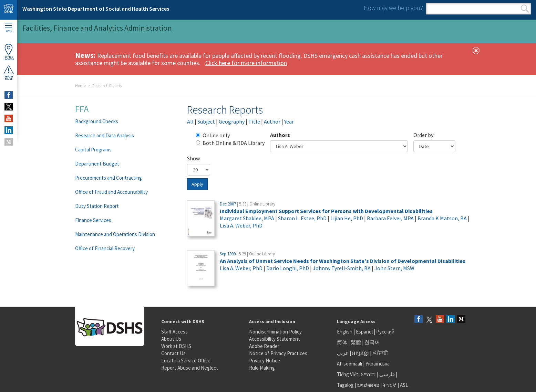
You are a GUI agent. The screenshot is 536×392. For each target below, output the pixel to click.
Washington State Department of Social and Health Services (96, 9)
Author (272, 121)
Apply (197, 184)
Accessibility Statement (275, 339)
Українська (378, 364)
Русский (385, 332)
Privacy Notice (265, 361)
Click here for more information (246, 63)
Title (254, 121)
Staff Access (174, 332)
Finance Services (93, 220)
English (345, 332)
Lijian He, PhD (347, 218)
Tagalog (345, 385)
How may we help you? (393, 8)
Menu (9, 28)
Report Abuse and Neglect (190, 368)
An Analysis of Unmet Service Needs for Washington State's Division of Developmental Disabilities (343, 261)
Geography (232, 121)
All (190, 121)
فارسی (386, 374)
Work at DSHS (176, 346)
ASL (404, 385)
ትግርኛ (390, 385)
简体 (342, 342)
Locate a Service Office (186, 361)
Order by (423, 135)
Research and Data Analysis (105, 135)
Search (525, 9)
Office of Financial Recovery (105, 248)
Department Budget (97, 164)
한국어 (372, 342)
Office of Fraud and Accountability (111, 192)
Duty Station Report (97, 206)
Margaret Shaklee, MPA (247, 218)
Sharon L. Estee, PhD (302, 218)
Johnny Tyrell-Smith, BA (342, 268)
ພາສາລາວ (368, 385)
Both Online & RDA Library (230, 143)
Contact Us (173, 353)
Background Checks (97, 121)
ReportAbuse (9, 73)
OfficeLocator (9, 52)
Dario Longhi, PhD (288, 268)
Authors (280, 135)
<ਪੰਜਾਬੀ (380, 353)
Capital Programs (93, 150)
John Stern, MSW (394, 268)
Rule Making (262, 368)
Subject (206, 121)
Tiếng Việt (348, 374)
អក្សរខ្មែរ (360, 353)
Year (289, 121)
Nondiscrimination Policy (275, 332)
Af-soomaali (349, 364)
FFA (82, 109)
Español (364, 332)
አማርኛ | (369, 374)
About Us (171, 339)
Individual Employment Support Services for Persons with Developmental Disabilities (326, 211)
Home (80, 86)
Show (193, 158)
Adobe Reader (264, 346)
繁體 (356, 342)
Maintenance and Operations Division (115, 234)
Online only (213, 135)
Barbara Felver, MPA (390, 218)
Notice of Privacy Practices (278, 353)
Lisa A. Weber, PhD (241, 225)
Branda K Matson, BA (442, 218)
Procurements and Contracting (109, 178)
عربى (343, 353)
